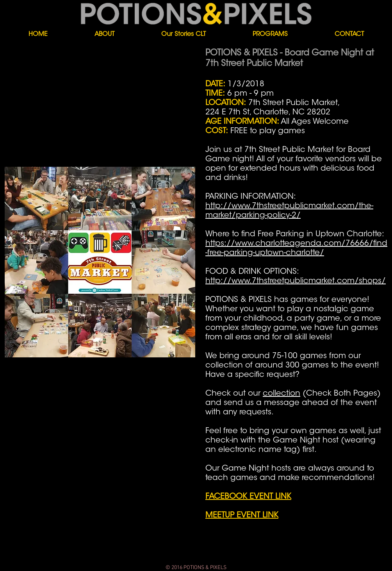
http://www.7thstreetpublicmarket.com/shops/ (296, 281)
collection (282, 394)
